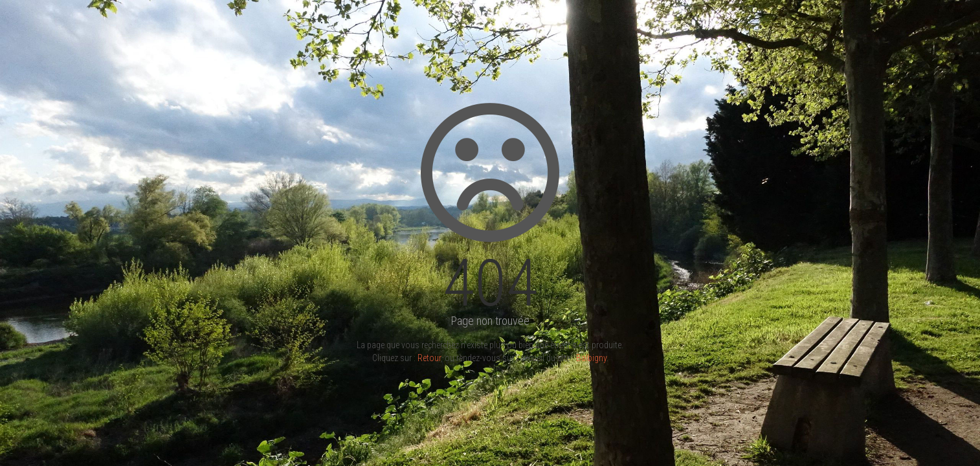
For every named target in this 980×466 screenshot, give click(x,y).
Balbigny (591, 358)
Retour (429, 358)
